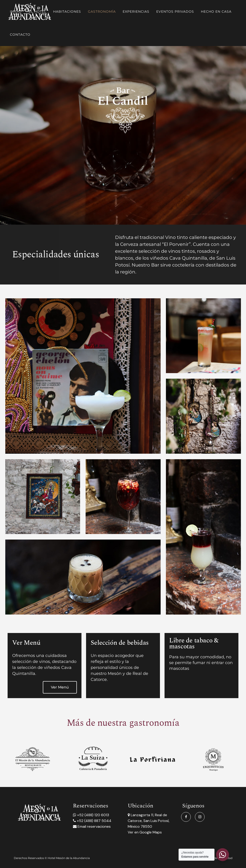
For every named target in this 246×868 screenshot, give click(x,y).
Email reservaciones (94, 826)
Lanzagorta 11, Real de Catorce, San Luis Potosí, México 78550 (149, 821)
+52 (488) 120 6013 (93, 815)
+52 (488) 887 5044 (94, 821)
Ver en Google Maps (145, 832)
